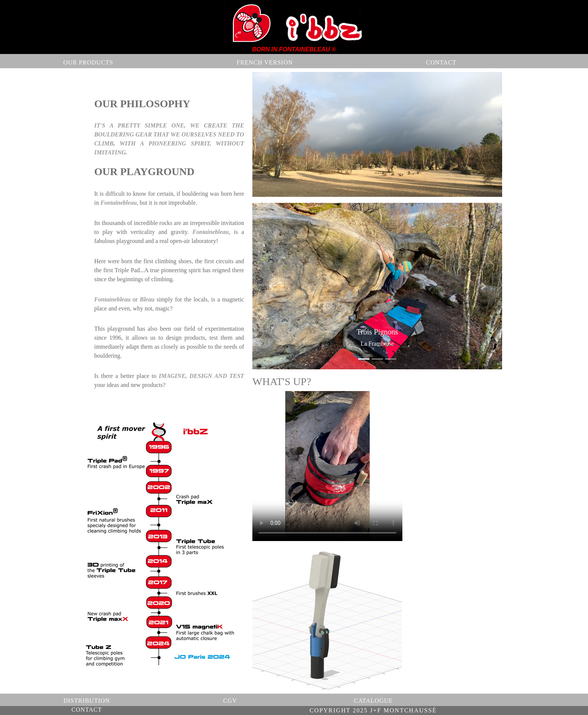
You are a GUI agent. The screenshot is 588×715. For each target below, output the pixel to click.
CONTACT (441, 62)
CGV (230, 701)
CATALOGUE (373, 701)
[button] (271, 286)
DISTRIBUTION (87, 701)
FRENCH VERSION (265, 62)
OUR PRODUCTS (88, 62)
